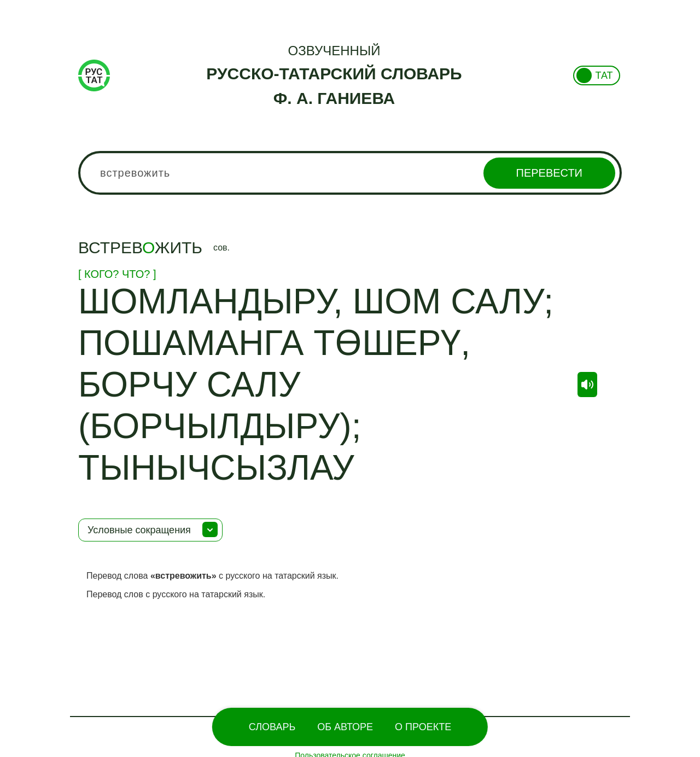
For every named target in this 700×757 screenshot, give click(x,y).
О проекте (423, 727)
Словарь (272, 727)
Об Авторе (345, 727)
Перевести (549, 173)
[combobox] (350, 173)
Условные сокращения (139, 530)
